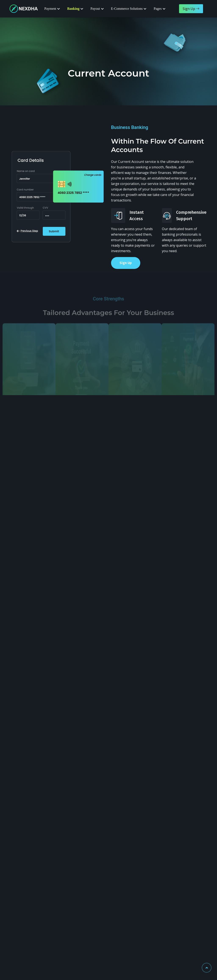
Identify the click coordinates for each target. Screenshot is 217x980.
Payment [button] (50, 9)
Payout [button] (95, 9)
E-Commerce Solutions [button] (127, 9)
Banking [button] (73, 9)
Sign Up (126, 263)
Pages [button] (158, 9)
